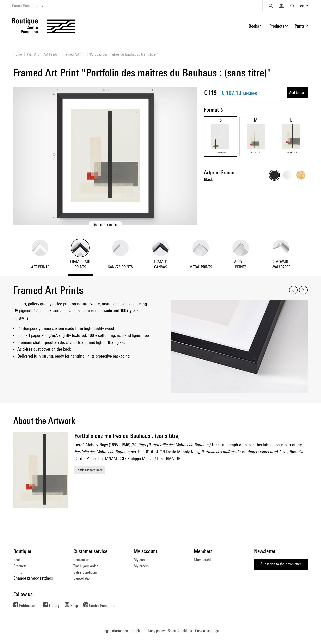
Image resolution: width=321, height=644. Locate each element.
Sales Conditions (86, 572)
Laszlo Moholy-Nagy (90, 470)
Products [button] (277, 26)
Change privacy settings (33, 578)
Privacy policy (155, 631)
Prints (18, 572)
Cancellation (83, 578)
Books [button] (254, 26)
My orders (141, 566)
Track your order (86, 566)
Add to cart (297, 93)
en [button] (302, 6)
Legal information (115, 631)
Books (18, 560)
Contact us (81, 560)
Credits (136, 631)
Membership (203, 560)
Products (20, 566)
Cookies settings (207, 631)
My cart (139, 560)
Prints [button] (300, 26)
